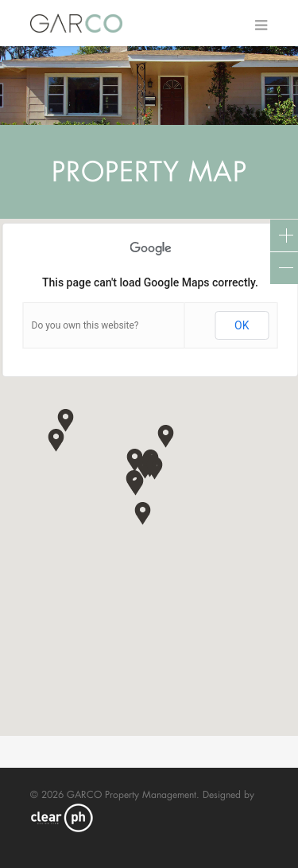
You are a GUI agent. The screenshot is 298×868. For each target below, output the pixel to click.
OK (242, 325)
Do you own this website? (85, 325)
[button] (135, 483)
